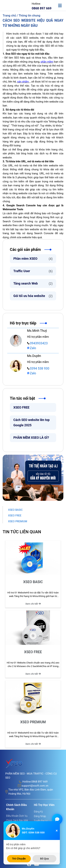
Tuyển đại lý (41, 821)
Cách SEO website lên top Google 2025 (32, 422)
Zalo (32, 348)
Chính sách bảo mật (17, 820)
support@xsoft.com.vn (35, 786)
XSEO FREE (21, 407)
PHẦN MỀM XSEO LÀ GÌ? (31, 438)
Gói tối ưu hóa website (33, 296)
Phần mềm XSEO (33, 259)
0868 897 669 (39, 782)
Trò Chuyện (19, 859)
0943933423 (37, 343)
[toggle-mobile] (62, 4)
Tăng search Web (33, 284)
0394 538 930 (38, 368)
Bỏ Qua (44, 859)
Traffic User (33, 271)
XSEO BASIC (15, 510)
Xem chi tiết (33, 604)
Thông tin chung (29, 15)
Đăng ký (38, 812)
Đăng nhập (40, 816)
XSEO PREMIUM (18, 521)
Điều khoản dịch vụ (17, 816)
